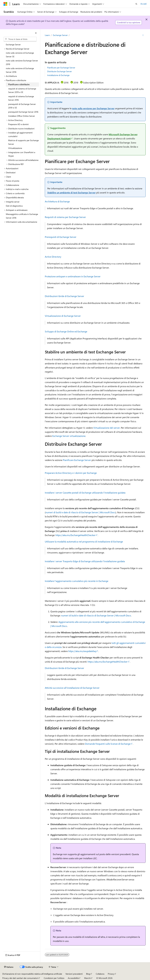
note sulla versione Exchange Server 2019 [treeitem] (22, 62)
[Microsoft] (5, 4)
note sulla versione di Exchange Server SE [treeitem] (20, 55)
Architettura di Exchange (57, 201)
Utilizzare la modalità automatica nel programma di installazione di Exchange (84, 541)
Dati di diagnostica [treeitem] (14, 206)
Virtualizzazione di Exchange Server (63, 316)
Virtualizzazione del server (107, 428)
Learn (47, 35)
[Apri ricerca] (136, 4)
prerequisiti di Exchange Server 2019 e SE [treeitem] (22, 106)
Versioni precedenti (74, 974)
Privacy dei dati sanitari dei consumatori (20, 978)
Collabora (100, 974)
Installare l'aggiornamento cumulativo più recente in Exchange (77, 581)
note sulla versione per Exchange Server (93, 108)
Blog (88, 974)
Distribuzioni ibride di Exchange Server (64, 296)
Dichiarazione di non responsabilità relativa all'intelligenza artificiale (32, 974)
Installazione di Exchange (58, 75)
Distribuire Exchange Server (59, 71)
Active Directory (53, 257)
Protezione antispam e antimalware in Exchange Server (73, 276)
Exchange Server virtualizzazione (69, 436)
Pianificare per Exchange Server (61, 68)
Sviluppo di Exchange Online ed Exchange (66, 331)
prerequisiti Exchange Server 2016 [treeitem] (23, 112)
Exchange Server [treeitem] (13, 44)
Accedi (143, 4)
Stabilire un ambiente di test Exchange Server (71, 192)
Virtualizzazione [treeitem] (15, 148)
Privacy (111, 974)
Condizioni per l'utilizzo (54, 978)
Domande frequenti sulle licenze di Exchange (108, 744)
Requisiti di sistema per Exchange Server (65, 217)
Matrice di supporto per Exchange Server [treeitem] (23, 142)
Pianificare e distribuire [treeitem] (19, 84)
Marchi (87, 978)
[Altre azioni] (143, 35)
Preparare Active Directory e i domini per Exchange (71, 473)
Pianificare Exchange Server (77, 460)
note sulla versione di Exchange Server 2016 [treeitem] (20, 70)
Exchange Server (60, 35)
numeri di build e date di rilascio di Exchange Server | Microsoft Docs (80, 512)
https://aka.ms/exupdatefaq (82, 651)
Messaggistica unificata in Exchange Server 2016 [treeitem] (22, 216)
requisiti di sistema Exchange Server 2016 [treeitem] (21, 98)
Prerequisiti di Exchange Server (61, 237)
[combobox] (20, 39)
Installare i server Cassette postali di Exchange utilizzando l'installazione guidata (85, 493)
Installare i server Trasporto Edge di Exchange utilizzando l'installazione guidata (85, 561)
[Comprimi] (36, 33)
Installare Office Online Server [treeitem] (22, 116)
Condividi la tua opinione (129, 22)
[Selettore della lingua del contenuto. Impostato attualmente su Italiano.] (9, 967)
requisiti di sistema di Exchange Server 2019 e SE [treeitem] (22, 90)
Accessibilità (73, 978)
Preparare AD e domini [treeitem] (18, 124)
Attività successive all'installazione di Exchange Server (72, 688)
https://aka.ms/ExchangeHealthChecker (75, 535)
